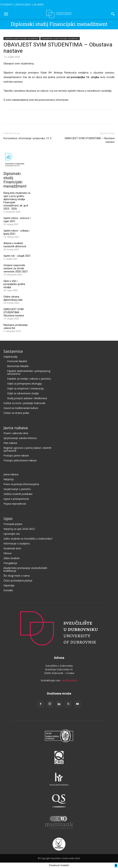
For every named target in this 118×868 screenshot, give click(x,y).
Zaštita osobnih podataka (18, 494)
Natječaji (9, 479)
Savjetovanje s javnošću (17, 489)
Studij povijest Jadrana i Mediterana (27, 398)
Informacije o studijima (17, 543)
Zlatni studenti (11, 558)
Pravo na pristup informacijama (21, 484)
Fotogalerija (10, 563)
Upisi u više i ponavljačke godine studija (14, 284)
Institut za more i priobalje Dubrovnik (24, 403)
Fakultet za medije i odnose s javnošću (29, 379)
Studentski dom (12, 548)
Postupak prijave (13, 524)
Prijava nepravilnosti (15, 504)
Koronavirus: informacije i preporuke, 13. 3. (28, 138)
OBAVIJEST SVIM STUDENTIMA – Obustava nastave (90, 140)
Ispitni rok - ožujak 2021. (17, 256)
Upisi (8, 518)
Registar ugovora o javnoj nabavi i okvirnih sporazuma (27, 449)
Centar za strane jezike (16, 413)
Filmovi (7, 553)
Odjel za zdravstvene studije (23, 393)
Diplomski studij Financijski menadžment (59, 24)
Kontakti (8, 590)
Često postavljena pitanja (18, 581)
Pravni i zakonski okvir (16, 433)
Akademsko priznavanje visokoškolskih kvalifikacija (25, 569)
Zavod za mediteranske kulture (21, 408)
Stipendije (9, 585)
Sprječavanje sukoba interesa (20, 438)
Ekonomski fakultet (18, 366)
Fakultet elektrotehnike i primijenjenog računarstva (29, 372)
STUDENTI (6, 4)
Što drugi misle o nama (17, 576)
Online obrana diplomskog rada (13, 298)
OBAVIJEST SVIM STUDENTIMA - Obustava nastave (14, 312)
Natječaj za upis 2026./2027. (19, 529)
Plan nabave (10, 443)
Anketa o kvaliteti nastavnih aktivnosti (15, 245)
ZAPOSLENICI (23, 4)
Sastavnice (13, 351)
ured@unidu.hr (69, 680)
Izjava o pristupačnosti (16, 499)
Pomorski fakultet (17, 361)
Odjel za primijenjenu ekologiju (25, 384)
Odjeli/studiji (10, 357)
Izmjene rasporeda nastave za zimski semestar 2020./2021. (16, 268)
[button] (6, 14)
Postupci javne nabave (16, 455)
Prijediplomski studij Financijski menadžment (60, 38)
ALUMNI (39, 4)
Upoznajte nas (12, 534)
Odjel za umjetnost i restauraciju (25, 388)
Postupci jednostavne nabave (20, 460)
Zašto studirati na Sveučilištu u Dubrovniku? (28, 539)
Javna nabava (16, 428)
